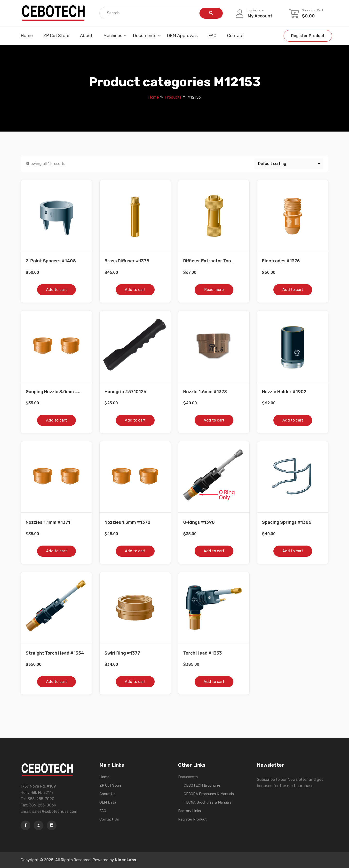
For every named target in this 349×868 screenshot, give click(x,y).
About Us (107, 794)
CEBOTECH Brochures (202, 785)
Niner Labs (125, 860)
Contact (235, 36)
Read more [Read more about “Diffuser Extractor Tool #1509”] (214, 290)
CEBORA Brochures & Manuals (209, 794)
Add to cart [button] (56, 290)
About (86, 36)
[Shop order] (289, 164)
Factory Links (190, 811)
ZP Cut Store (56, 36)
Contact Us (109, 819)
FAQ (212, 36)
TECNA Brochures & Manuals (208, 802)
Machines (113, 36)
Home (27, 36)
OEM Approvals (182, 36)
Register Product (308, 36)
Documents (145, 36)
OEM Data (108, 802)
